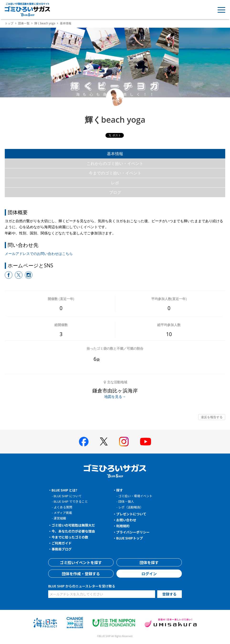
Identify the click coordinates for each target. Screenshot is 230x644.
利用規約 (123, 526)
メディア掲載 (63, 513)
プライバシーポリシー (133, 532)
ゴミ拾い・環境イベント (135, 496)
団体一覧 (24, 23)
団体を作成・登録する (81, 574)
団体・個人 (126, 501)
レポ (115, 183)
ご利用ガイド (62, 543)
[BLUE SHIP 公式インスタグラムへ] (124, 442)
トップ (9, 23)
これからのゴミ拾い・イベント (115, 163)
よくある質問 (63, 507)
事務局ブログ (62, 549)
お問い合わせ (126, 520)
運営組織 (60, 518)
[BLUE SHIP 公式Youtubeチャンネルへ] (146, 442)
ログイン (149, 574)
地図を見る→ (115, 396)
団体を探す (149, 562)
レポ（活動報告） (131, 507)
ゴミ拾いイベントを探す (81, 562)
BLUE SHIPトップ (130, 538)
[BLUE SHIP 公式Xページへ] (104, 441)
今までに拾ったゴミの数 (70, 537)
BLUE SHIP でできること (71, 501)
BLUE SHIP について (68, 496)
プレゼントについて (131, 514)
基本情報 (115, 154)
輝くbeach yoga (45, 23)
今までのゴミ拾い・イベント (115, 173)
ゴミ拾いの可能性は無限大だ (73, 525)
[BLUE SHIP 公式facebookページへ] (84, 442)
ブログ (115, 192)
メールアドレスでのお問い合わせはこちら (39, 253)
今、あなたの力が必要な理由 (73, 531)
